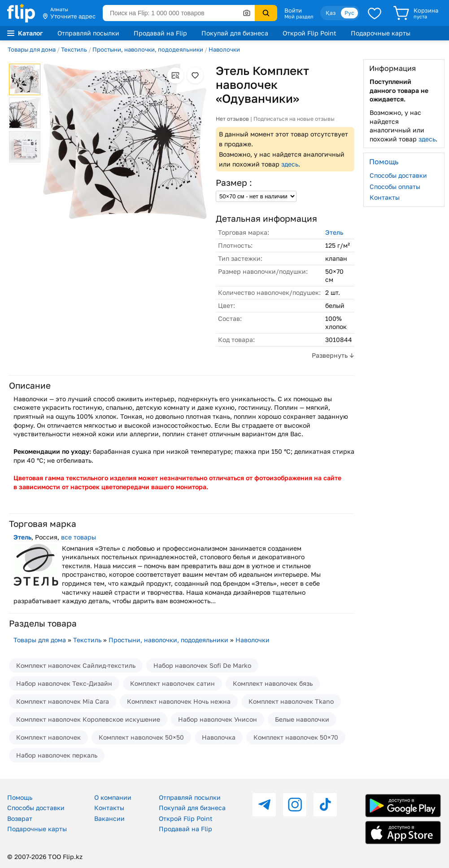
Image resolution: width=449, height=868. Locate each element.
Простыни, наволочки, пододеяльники (148, 49)
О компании (113, 797)
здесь (290, 164)
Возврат (20, 818)
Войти (293, 10)
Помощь (20, 797)
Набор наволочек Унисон (218, 719)
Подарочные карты (381, 33)
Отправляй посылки (88, 33)
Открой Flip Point (310, 33)
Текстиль (74, 49)
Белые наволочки (302, 719)
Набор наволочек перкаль (57, 755)
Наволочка (219, 737)
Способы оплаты (395, 186)
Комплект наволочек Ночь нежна (179, 701)
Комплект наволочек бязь (273, 683)
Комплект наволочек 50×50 (141, 737)
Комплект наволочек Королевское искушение (88, 719)
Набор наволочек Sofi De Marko (202, 665)
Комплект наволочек (48, 737)
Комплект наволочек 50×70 (296, 737)
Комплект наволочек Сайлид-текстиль (76, 665)
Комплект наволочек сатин (172, 683)
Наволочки (224, 49)
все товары (78, 537)
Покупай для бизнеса (235, 33)
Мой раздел (299, 17)
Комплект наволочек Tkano (291, 701)
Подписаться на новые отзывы (294, 119)
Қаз (331, 13)
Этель (334, 232)
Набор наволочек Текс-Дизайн (64, 683)
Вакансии (109, 818)
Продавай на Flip (160, 33)
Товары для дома (32, 49)
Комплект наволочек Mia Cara (63, 701)
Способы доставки (398, 175)
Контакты (385, 197)
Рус (349, 13)
